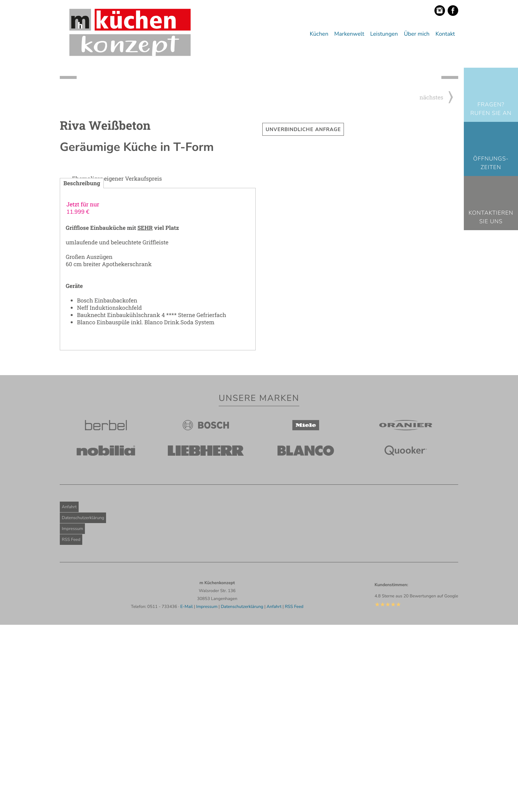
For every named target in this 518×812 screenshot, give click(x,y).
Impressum (72, 716)
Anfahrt (69, 694)
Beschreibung (82, 370)
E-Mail (187, 794)
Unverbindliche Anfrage (303, 317)
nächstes (439, 284)
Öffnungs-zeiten (491, 163)
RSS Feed (71, 727)
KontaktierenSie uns (491, 217)
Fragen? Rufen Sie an (491, 109)
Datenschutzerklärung (83, 705)
